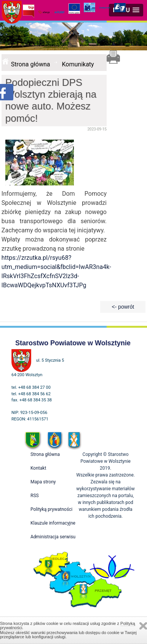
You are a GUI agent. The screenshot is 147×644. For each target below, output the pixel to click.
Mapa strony (43, 482)
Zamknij (143, 626)
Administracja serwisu (53, 537)
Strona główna (31, 64)
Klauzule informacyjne (53, 523)
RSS (35, 496)
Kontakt (38, 468)
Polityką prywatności (51, 509)
